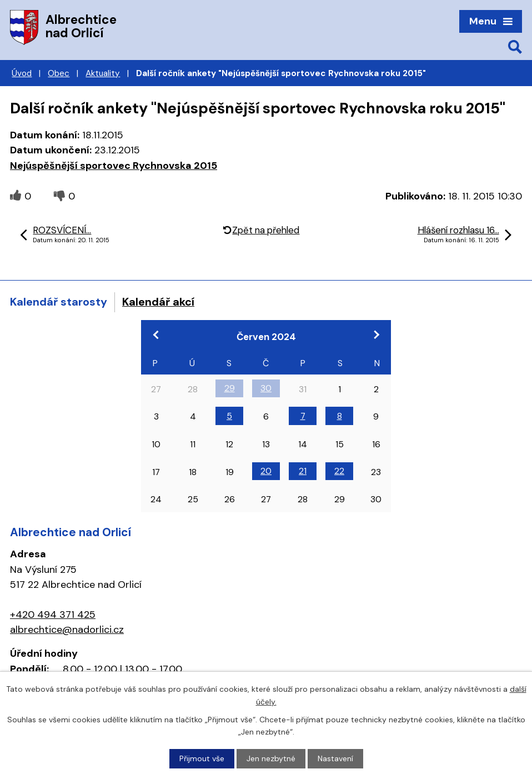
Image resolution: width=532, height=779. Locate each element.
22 (339, 471)
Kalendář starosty (59, 302)
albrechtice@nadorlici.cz (67, 630)
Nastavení (335, 758)
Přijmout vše (202, 758)
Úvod (22, 73)
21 (303, 471)
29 (230, 388)
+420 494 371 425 (53, 615)
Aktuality (103, 73)
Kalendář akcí (158, 302)
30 (266, 388)
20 (266, 471)
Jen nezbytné (271, 758)
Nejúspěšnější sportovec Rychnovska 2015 (114, 166)
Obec (59, 73)
